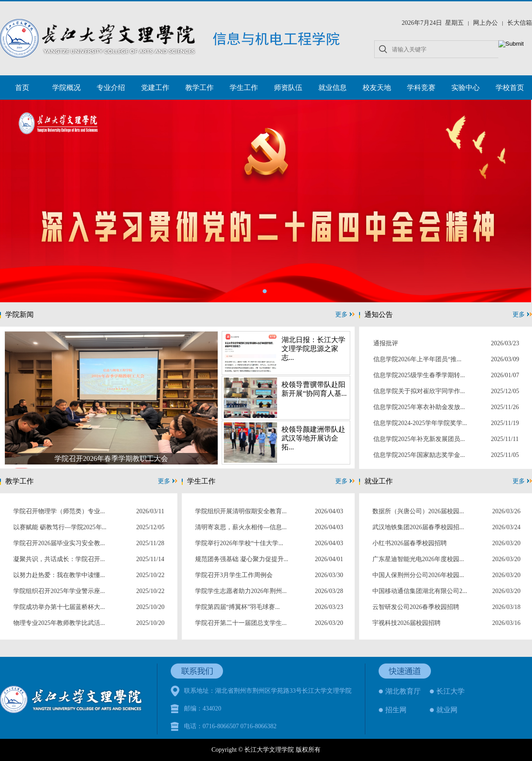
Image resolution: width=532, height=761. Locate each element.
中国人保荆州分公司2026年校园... (418, 575)
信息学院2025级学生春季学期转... (419, 375)
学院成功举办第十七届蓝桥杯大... (59, 607)
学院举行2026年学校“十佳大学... (239, 543)
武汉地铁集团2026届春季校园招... (418, 527)
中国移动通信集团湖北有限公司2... (420, 591)
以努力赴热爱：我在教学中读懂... (59, 575)
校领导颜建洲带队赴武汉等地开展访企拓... (313, 438)
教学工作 (199, 88)
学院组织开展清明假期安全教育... (241, 511)
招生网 (396, 710)
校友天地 (377, 88)
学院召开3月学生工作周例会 (234, 575)
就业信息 (332, 88)
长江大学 (450, 691)
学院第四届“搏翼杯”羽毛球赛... (237, 607)
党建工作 (155, 88)
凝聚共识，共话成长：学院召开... (59, 559)
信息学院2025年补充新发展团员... (419, 439)
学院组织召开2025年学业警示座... (59, 591)
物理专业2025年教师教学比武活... (59, 623)
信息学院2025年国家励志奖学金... (419, 455)
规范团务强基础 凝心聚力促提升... (242, 559)
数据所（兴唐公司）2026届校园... (418, 511)
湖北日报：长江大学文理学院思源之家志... (313, 349)
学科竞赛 (421, 88)
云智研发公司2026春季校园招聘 (416, 607)
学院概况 (66, 88)
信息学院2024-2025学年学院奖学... (420, 423)
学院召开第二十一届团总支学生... (241, 623)
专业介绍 (111, 88)
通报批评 (386, 343)
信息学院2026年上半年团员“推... (417, 359)
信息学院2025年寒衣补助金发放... (419, 407)
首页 (22, 88)
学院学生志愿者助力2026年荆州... (241, 591)
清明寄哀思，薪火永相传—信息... (241, 527)
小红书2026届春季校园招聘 (410, 543)
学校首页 (510, 88)
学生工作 (244, 88)
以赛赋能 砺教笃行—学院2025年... (60, 527)
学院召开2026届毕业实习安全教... (59, 543)
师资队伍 (288, 88)
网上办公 (485, 23)
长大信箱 (520, 23)
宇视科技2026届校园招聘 (407, 623)
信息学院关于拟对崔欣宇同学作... (419, 391)
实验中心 (465, 88)
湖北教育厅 (403, 691)
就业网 (447, 710)
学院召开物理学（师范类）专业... (59, 511)
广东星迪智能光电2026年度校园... (418, 559)
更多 (345, 314)
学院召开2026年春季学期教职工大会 (111, 459)
